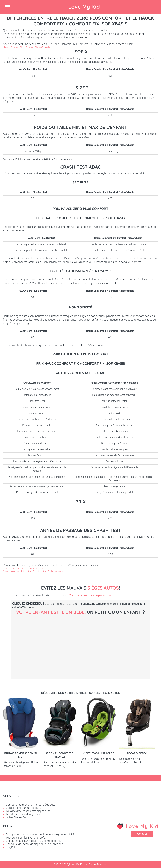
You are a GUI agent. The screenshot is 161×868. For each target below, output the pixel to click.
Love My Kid (84, 7)
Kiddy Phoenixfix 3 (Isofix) (60, 755)
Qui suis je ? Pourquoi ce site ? (23, 808)
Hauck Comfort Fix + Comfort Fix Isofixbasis (27, 47)
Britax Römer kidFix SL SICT (21, 755)
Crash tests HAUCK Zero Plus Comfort (23, 569)
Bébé (36, 642)
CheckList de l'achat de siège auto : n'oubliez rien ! (35, 844)
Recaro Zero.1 (137, 753)
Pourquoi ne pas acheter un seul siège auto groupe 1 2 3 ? (40, 834)
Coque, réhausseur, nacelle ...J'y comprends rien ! (35, 841)
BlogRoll (11, 847)
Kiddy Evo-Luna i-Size (98, 753)
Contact (142, 834)
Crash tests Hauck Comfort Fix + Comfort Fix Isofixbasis (33, 571)
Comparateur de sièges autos (90, 595)
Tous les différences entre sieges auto (28, 811)
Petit (88, 642)
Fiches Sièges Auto (17, 817)
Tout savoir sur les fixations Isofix (26, 838)
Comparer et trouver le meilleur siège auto (31, 805)
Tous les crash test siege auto (23, 814)
